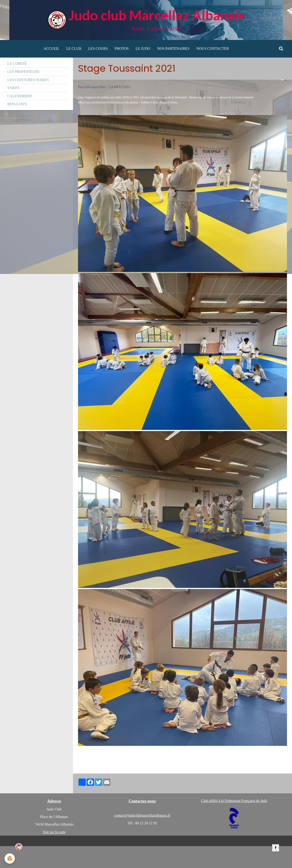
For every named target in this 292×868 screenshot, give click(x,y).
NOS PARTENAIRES (173, 49)
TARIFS (13, 88)
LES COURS (98, 49)
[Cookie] (10, 859)
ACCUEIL (51, 49)
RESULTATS (17, 104)
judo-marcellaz (95, 87)
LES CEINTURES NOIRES (28, 80)
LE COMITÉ (17, 64)
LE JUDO (143, 49)
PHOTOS (122, 49)
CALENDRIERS (20, 96)
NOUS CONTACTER (213, 49)
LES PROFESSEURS (23, 72)
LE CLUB (74, 49)
